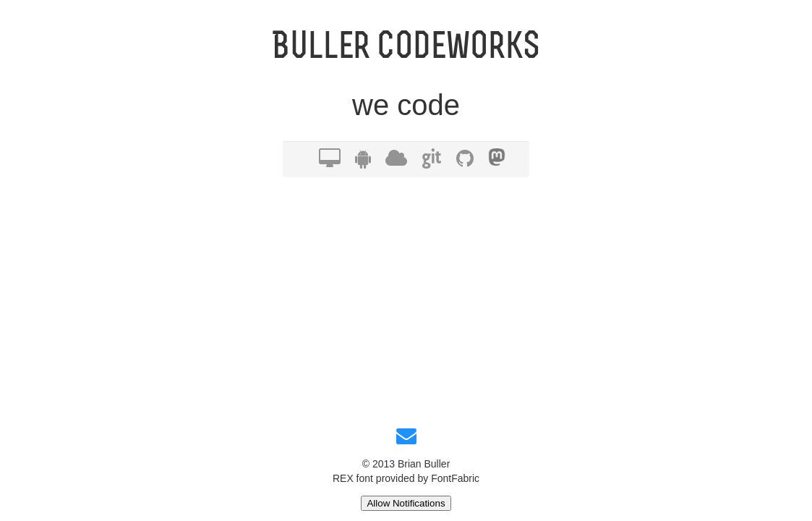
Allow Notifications (406, 503)
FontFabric (455, 478)
